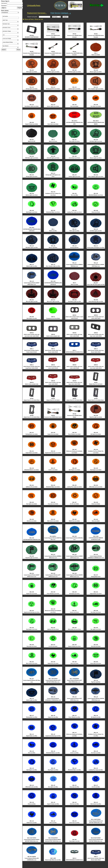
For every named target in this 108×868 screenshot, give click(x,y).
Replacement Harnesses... (37, 13)
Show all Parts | (29, 19)
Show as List (39, 19)
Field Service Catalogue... (61, 13)
